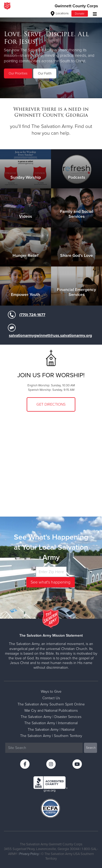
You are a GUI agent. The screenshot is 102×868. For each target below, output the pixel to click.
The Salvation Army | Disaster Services (51, 717)
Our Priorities (18, 73)
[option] (51, 55)
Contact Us (51, 698)
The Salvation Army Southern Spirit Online (51, 704)
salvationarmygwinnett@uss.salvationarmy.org (50, 336)
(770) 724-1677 (32, 315)
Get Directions (51, 404)
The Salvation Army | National (51, 730)
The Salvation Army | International (51, 723)
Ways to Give (51, 692)
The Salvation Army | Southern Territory (51, 736)
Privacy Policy (29, 854)
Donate (80, 14)
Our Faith (45, 73)
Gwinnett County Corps (76, 6)
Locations (60, 13)
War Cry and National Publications (51, 711)
